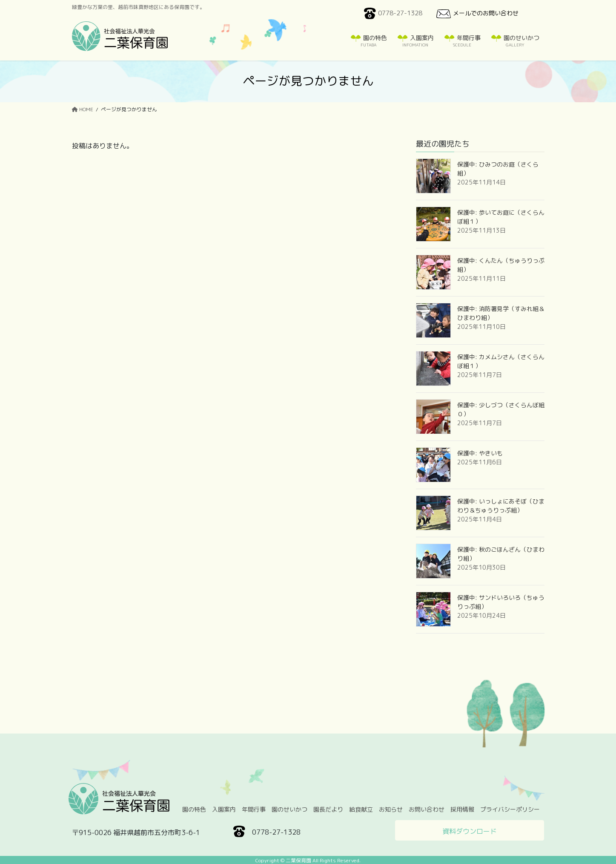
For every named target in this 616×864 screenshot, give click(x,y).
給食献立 (361, 809)
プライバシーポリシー (510, 809)
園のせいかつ (289, 809)
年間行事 (254, 809)
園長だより (328, 809)
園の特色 (194, 809)
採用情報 (462, 809)
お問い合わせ (427, 809)
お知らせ (391, 809)
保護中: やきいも (480, 453)
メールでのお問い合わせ (476, 14)
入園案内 (224, 809)
